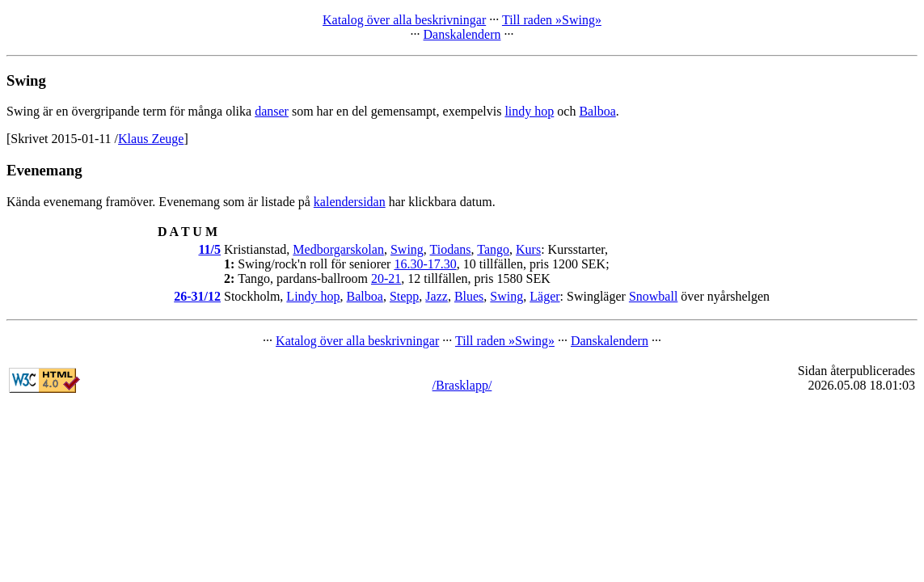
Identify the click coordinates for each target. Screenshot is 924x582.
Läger (544, 296)
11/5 (209, 249)
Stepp (404, 296)
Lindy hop (313, 296)
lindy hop (529, 111)
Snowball (653, 296)
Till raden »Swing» (552, 20)
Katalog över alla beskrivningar (404, 20)
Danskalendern (462, 34)
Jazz (437, 296)
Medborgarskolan (338, 249)
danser (272, 111)
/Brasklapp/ (462, 385)
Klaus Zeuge (151, 139)
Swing (407, 249)
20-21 (386, 278)
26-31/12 (197, 296)
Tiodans (451, 249)
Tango (493, 249)
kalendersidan (350, 202)
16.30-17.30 (425, 264)
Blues (469, 296)
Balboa (597, 111)
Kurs (528, 249)
